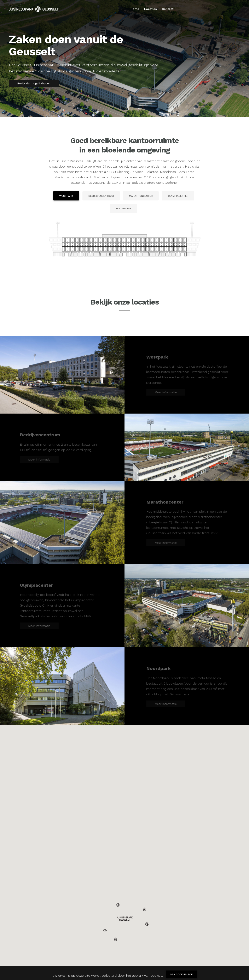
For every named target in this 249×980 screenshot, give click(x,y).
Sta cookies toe (181, 974)
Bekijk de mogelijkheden (34, 83)
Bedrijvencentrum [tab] (101, 196)
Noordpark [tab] (124, 209)
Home (135, 9)
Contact (168, 9)
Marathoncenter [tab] (141, 196)
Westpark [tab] (66, 196)
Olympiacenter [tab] (178, 196)
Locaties (150, 9)
